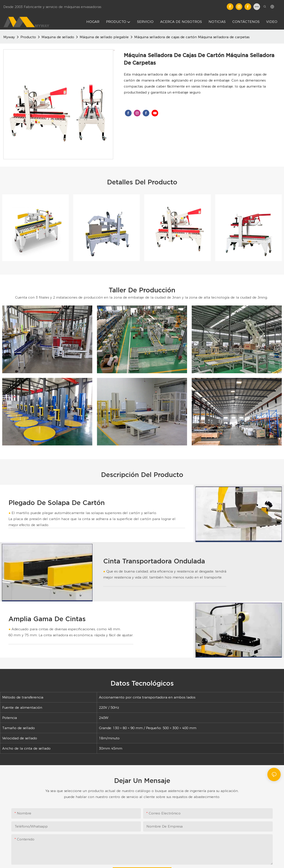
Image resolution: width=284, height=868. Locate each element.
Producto (28, 37)
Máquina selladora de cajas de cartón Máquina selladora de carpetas (192, 37)
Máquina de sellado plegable (104, 37)
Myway (9, 37)
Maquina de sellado (58, 37)
